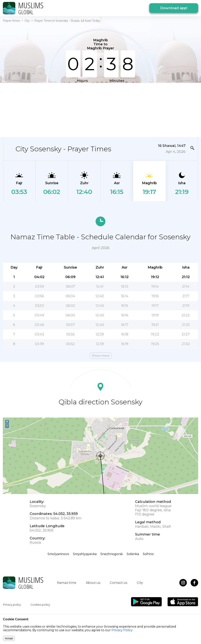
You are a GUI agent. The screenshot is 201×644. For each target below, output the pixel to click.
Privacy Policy (122, 630)
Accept (9, 638)
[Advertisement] (83, 110)
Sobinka (133, 554)
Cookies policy (40, 605)
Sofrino (148, 554)
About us (93, 583)
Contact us (119, 583)
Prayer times (11, 21)
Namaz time (67, 583)
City (27, 21)
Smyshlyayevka (85, 554)
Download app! (174, 8)
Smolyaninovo (58, 554)
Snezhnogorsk (112, 554)
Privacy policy (12, 605)
